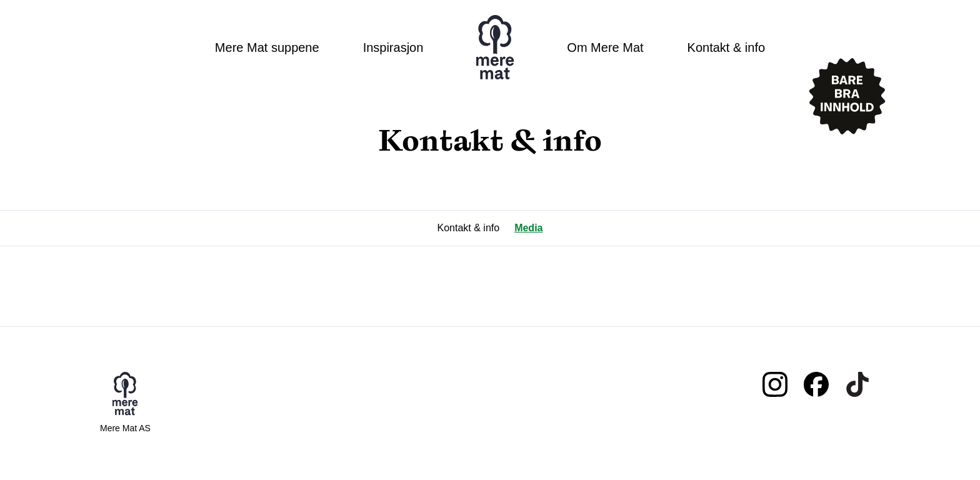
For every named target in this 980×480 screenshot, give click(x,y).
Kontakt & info (727, 47)
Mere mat (495, 47)
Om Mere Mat (605, 47)
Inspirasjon (393, 47)
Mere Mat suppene (267, 47)
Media (528, 228)
